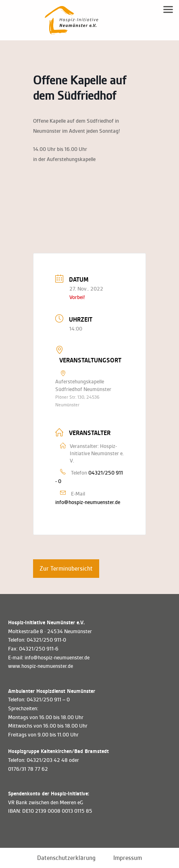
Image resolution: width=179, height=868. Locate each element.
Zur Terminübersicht (66, 569)
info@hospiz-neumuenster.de (88, 502)
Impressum (128, 858)
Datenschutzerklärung (66, 858)
